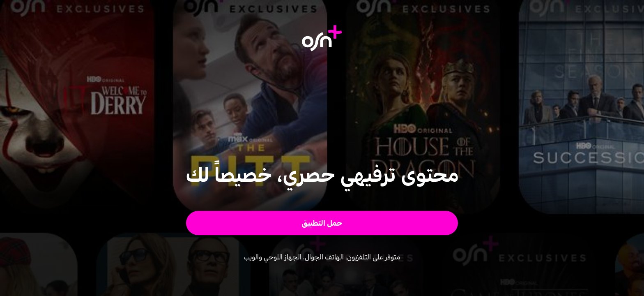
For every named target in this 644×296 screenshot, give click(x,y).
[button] (322, 223)
